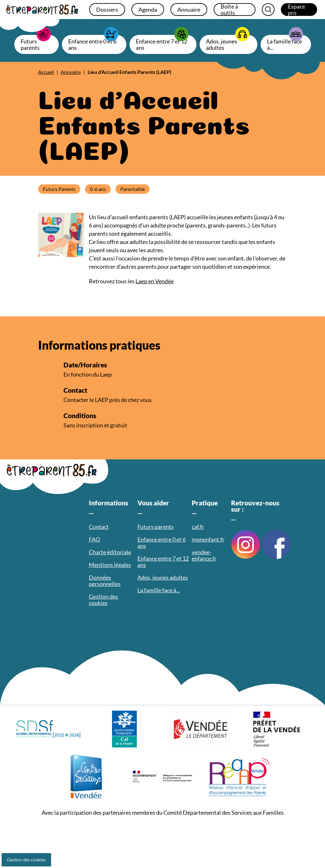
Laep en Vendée (155, 281)
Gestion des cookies (26, 860)
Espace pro (296, 10)
